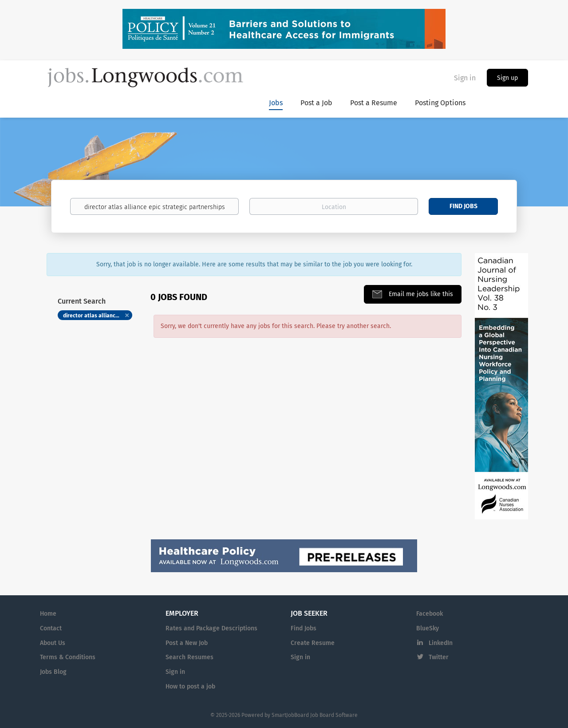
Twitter (439, 657)
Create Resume (313, 643)
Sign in (465, 78)
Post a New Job (187, 643)
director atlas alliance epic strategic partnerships (98, 316)
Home (48, 614)
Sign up (507, 78)
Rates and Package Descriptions (211, 628)
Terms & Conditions (68, 657)
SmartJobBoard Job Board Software (315, 715)
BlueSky (428, 628)
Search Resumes (189, 657)
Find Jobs (463, 206)
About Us (53, 643)
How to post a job (190, 686)
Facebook (430, 614)
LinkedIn (441, 643)
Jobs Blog (53, 672)
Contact (51, 628)
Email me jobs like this (420, 294)
